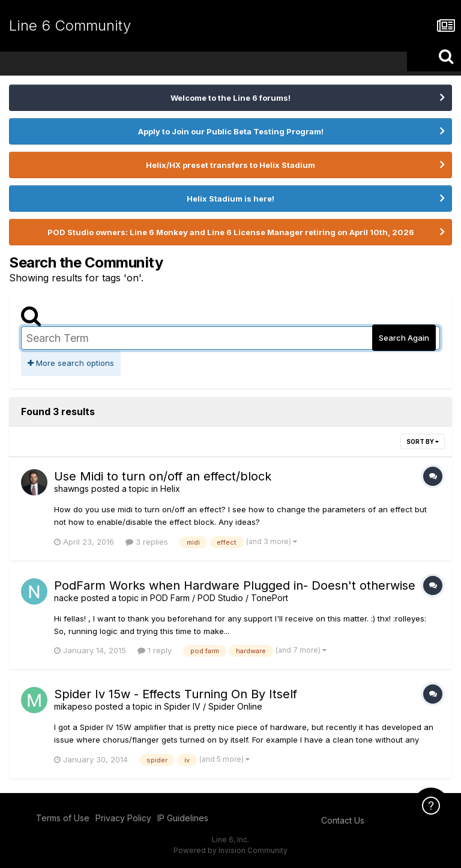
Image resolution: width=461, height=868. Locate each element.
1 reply (155, 650)
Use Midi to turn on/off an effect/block (163, 476)
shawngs (71, 489)
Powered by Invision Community (230, 850)
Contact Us (343, 820)
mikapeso (73, 706)
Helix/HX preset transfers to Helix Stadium (230, 165)
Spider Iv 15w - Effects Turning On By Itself (176, 694)
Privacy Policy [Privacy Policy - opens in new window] (123, 818)
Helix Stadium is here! (230, 199)
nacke (66, 598)
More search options (71, 363)
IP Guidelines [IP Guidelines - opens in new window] (183, 818)
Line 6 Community (70, 25)
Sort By (423, 441)
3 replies (147, 542)
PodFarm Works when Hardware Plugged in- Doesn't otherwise (235, 585)
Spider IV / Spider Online (213, 706)
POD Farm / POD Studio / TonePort (219, 598)
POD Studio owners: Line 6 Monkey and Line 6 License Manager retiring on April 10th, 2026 (231, 232)
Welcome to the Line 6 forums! (230, 98)
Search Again (404, 338)
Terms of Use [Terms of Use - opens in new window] (63, 818)
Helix (170, 489)
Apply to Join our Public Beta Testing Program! (231, 131)
